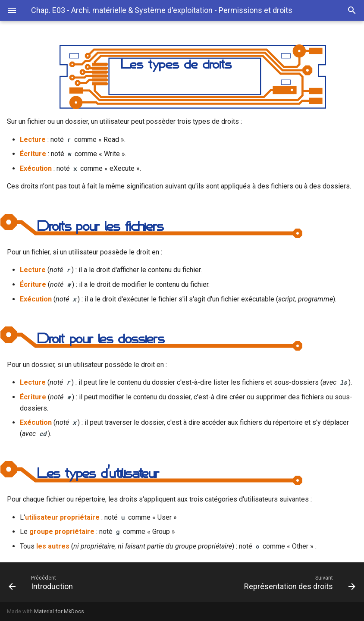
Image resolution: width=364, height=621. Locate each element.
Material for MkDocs (59, 611)
